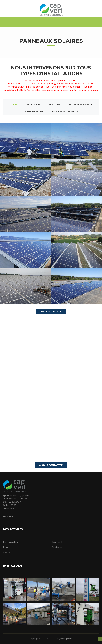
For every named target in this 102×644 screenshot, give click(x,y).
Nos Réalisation (51, 311)
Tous (14, 104)
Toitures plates (34, 112)
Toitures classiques (80, 104)
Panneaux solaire (11, 542)
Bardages (7, 547)
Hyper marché (58, 542)
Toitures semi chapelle (65, 112)
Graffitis (7, 552)
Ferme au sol (33, 104)
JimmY (69, 639)
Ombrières (55, 104)
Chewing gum (57, 547)
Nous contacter (51, 465)
